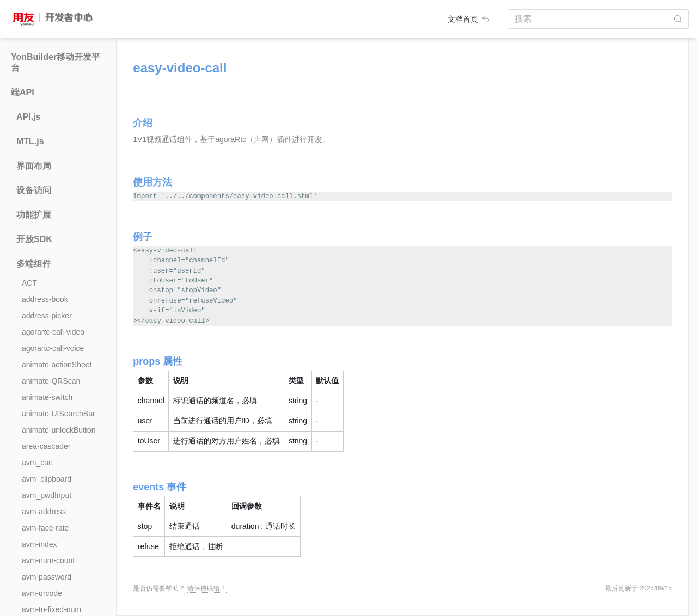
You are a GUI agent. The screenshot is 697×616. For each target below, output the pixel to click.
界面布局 (34, 166)
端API (23, 92)
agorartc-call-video (53, 332)
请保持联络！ (207, 588)
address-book (45, 299)
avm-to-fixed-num (51, 609)
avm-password (47, 577)
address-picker (47, 316)
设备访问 (34, 190)
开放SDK (34, 239)
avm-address (44, 512)
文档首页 (469, 19)
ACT (29, 283)
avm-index (39, 544)
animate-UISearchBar (59, 414)
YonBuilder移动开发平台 (56, 62)
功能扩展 (34, 215)
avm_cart (38, 463)
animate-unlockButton (59, 430)
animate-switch (47, 397)
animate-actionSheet (57, 365)
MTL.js (30, 141)
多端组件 (34, 264)
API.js (28, 117)
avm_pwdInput (47, 495)
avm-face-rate (45, 528)
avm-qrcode (42, 593)
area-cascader (46, 446)
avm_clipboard (47, 479)
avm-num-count (48, 560)
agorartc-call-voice (53, 348)
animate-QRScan (51, 381)
